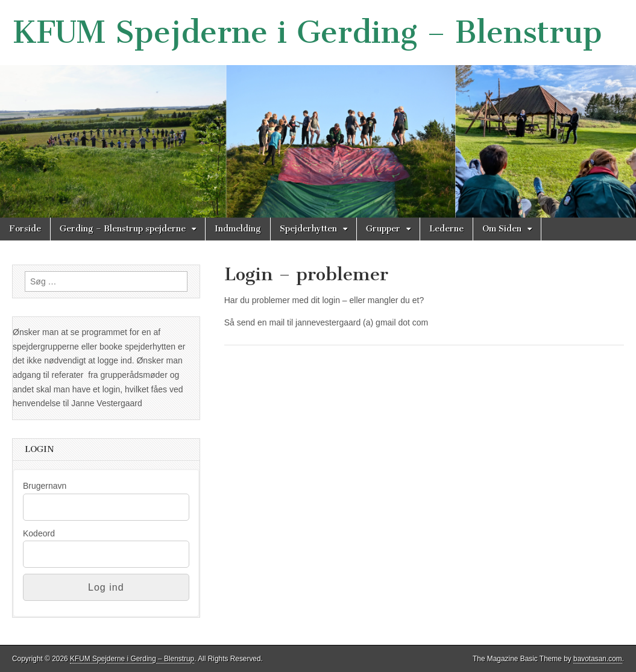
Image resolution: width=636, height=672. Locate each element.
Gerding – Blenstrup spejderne (123, 229)
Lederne (446, 229)
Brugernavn (45, 486)
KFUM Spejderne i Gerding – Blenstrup (307, 32)
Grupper (383, 229)
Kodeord (39, 533)
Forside (25, 229)
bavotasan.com (598, 659)
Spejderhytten (308, 229)
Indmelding (238, 229)
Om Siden (502, 229)
